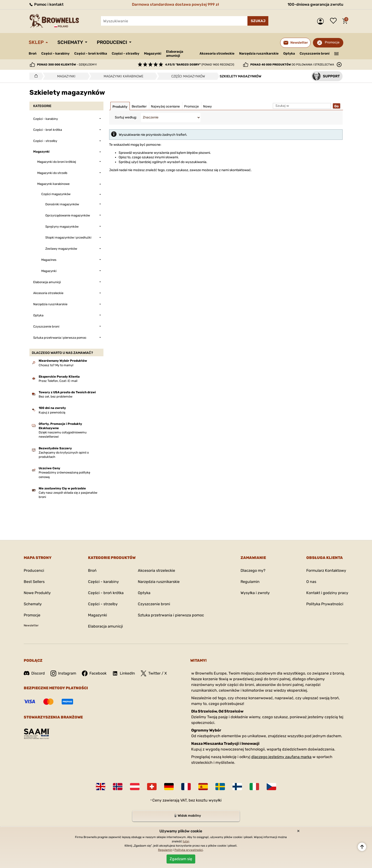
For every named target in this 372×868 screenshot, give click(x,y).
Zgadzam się (181, 859)
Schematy (70, 42)
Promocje (332, 42)
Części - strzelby (126, 54)
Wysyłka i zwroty (255, 593)
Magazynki (153, 54)
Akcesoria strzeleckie (217, 54)
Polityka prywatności (189, 850)
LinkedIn (124, 673)
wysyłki (215, 800)
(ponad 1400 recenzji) (200, 65)
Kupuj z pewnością (52, 412)
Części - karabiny (55, 54)
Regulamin (250, 582)
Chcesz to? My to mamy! (56, 365)
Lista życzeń (335, 21)
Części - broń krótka (91, 54)
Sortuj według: (126, 117)
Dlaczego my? (253, 570)
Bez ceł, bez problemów (56, 396)
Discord (34, 673)
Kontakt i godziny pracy (327, 593)
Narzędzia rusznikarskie (259, 54)
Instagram (63, 673)
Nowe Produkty (37, 593)
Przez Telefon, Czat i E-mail (58, 381)
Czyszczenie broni (315, 54)
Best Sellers (34, 582)
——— (337, 53)
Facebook (94, 673)
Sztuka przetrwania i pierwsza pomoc (171, 615)
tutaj (186, 841)
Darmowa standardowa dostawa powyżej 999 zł (175, 4)
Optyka (289, 54)
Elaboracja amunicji (175, 54)
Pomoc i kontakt (46, 4)
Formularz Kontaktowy (326, 570)
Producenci (112, 42)
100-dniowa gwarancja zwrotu (315, 4)
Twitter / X (154, 673)
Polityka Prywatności (325, 604)
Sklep (36, 42)
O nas (311, 582)
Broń (33, 54)
